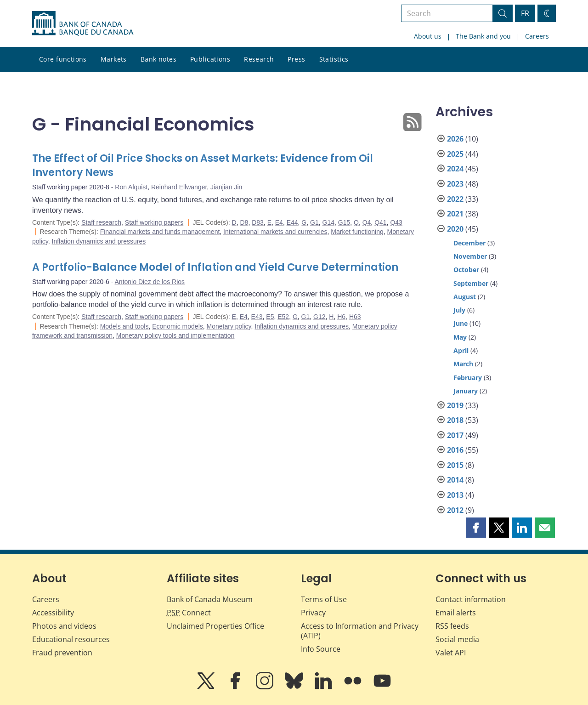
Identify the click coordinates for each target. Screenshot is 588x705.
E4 (279, 222)
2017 (455, 435)
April (461, 350)
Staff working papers (154, 222)
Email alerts (456, 613)
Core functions (63, 59)
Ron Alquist (131, 187)
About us (428, 36)
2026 (455, 139)
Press (296, 59)
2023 (455, 184)
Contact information (471, 599)
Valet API (451, 653)
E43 (257, 317)
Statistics (334, 59)
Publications (210, 59)
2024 (455, 169)
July (459, 310)
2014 (455, 480)
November (470, 256)
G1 (314, 222)
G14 (328, 222)
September (471, 283)
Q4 (367, 222)
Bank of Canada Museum (210, 599)
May (460, 337)
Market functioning (357, 232)
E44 (292, 222)
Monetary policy (229, 326)
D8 (244, 222)
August (465, 297)
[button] (476, 528)
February (468, 378)
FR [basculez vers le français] (525, 13)
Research (259, 59)
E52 (283, 317)
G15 (344, 222)
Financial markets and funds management (160, 232)
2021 (455, 214)
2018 (455, 420)
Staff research (101, 222)
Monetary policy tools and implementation (175, 335)
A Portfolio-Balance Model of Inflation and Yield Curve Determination (215, 267)
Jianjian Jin (226, 187)
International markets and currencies (275, 232)
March (463, 364)
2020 (455, 229)
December (469, 243)
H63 (355, 317)
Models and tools (124, 326)
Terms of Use (324, 599)
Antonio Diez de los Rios (150, 282)
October (466, 270)
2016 (455, 450)
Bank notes (158, 59)
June (461, 323)
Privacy (313, 613)
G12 (319, 317)
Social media (457, 639)
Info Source (321, 649)
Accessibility (53, 613)
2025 (455, 154)
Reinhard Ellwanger (179, 187)
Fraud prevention (62, 653)
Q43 (396, 222)
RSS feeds (452, 626)
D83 (258, 222)
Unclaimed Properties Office (215, 626)
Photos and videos (64, 626)
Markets (114, 59)
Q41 (380, 222)
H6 (341, 317)
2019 (455, 405)
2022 (455, 199)
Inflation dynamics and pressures (99, 241)
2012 (455, 510)
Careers (537, 36)
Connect (189, 613)
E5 (270, 317)
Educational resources (71, 639)
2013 (455, 495)
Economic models (178, 326)
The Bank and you (483, 36)
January (466, 391)
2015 (455, 465)
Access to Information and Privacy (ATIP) (360, 631)
